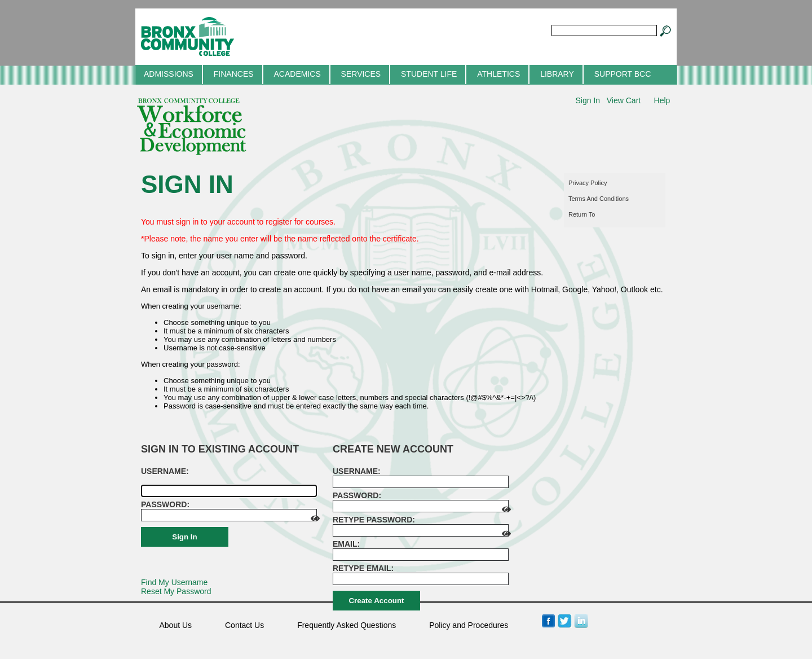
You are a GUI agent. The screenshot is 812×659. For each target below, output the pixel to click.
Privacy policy (588, 183)
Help (662, 100)
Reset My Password (176, 591)
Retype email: (363, 568)
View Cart (624, 100)
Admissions (169, 74)
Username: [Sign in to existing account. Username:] (165, 471)
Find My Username (174, 582)
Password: (165, 504)
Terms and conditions (599, 199)
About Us (176, 625)
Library (557, 74)
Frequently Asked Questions (347, 625)
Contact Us (244, 625)
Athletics (498, 74)
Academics (297, 74)
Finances (234, 74)
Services (361, 74)
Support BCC (623, 74)
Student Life (429, 74)
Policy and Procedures (469, 625)
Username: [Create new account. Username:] (357, 471)
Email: (346, 544)
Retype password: (374, 520)
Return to (582, 214)
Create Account (376, 601)
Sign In (588, 100)
